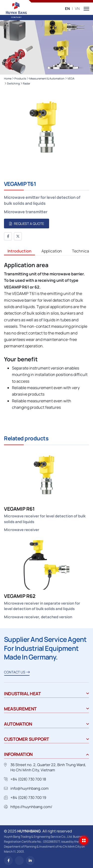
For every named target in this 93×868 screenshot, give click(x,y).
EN (67, 9)
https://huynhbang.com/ (31, 807)
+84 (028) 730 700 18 (28, 779)
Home (8, 78)
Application (52, 251)
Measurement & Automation (47, 78)
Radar (27, 83)
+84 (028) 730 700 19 (28, 798)
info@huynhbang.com (30, 788)
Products (20, 78)
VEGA (71, 78)
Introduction (19, 251)
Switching (13, 83)
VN (77, 9)
